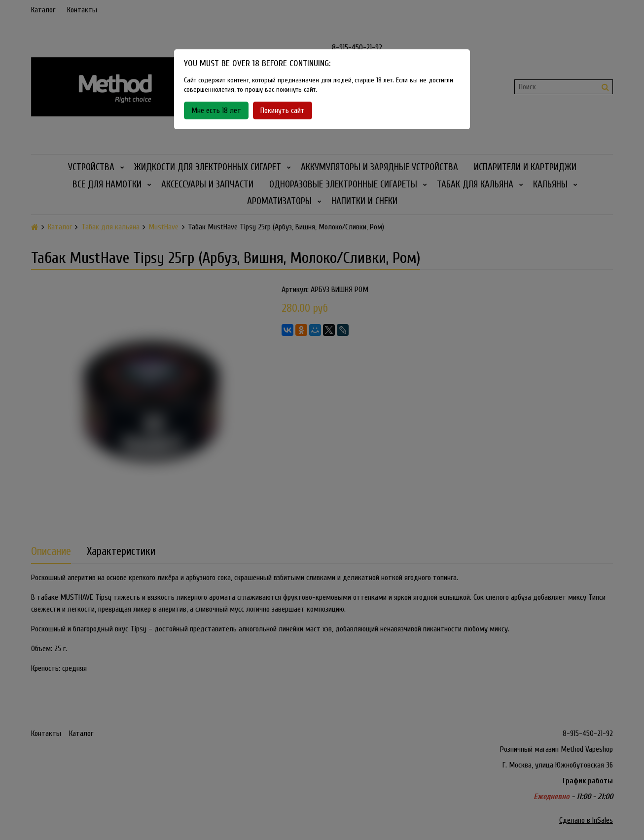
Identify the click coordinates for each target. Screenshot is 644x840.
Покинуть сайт (283, 110)
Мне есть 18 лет (216, 110)
